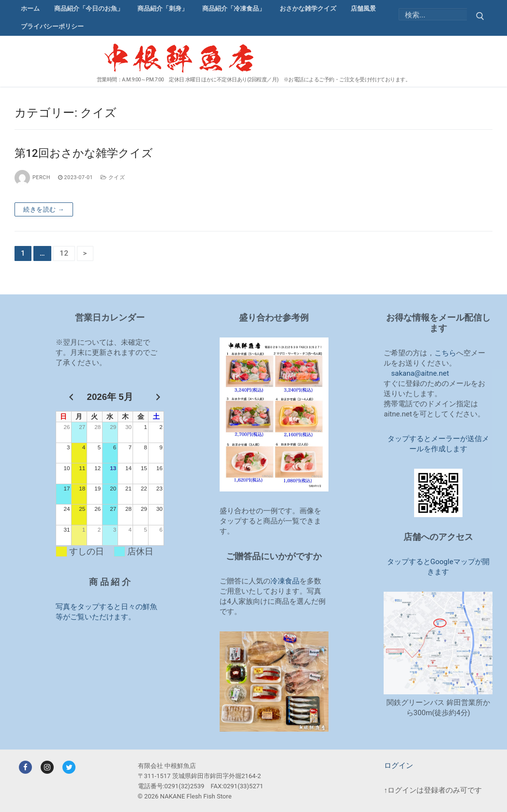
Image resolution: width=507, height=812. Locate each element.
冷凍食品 (285, 581)
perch (32, 177)
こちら (445, 353)
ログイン (399, 766)
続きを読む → (44, 209)
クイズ (113, 177)
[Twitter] (69, 767)
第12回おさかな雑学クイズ (84, 153)
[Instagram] (47, 767)
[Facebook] (25, 767)
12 (64, 253)
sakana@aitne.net (420, 373)
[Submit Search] (480, 18)
